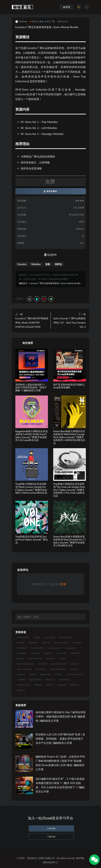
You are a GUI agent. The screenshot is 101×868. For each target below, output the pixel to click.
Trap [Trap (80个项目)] (32, 674)
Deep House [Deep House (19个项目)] (65, 637)
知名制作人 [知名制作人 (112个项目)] (23, 685)
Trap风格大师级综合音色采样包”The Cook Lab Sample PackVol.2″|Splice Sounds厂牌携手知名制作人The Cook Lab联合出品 (69, 490)
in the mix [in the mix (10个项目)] (61, 653)
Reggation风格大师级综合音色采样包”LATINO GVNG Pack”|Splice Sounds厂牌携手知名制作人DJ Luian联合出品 (32, 436)
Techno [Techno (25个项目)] (74, 669)
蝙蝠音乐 (23, 283)
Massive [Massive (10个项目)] (50, 658)
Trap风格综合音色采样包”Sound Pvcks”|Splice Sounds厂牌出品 (32, 539)
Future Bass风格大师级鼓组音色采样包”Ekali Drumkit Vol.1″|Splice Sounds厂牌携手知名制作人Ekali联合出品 (69, 541)
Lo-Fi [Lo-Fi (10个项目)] (20, 658)
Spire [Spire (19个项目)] (74, 664)
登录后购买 (50, 191)
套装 (48, 264)
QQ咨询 (50, 255)
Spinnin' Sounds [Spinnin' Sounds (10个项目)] (59, 664)
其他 (33, 21)
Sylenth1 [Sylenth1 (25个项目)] (41, 669)
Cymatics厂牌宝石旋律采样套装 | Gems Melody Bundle (55, 283)
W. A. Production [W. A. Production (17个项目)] (74, 674)
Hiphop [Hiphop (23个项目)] (35, 653)
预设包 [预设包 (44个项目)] (21, 690)
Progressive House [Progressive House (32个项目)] (26, 664)
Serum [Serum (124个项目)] (43, 664)
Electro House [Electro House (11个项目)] (62, 643)
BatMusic (22, 22)
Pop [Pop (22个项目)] (62, 658)
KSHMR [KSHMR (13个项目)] (75, 653)
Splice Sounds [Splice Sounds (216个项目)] (24, 669)
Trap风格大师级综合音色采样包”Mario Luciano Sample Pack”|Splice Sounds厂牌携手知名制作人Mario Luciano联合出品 (31, 488)
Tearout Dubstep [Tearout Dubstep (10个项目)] (58, 669)
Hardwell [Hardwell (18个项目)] (70, 648)
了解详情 (51, 837)
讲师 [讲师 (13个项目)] (50, 685)
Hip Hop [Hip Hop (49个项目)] (22, 653)
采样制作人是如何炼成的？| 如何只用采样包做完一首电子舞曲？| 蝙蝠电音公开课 (31, 388)
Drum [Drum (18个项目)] (21, 643)
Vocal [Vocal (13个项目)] (58, 674)
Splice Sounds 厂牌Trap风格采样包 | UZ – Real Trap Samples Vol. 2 (70, 323)
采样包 (58, 264)
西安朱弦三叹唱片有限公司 (41, 858)
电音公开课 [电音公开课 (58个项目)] (35, 680)
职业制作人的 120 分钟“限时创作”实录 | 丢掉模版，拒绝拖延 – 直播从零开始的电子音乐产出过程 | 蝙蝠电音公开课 (60, 739)
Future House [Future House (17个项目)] (54, 648)
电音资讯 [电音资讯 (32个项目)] (65, 680)
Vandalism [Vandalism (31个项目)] (45, 674)
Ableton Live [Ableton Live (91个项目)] (23, 637)
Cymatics (22, 264)
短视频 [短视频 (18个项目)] (38, 685)
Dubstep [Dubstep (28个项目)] (33, 643)
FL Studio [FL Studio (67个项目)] (22, 648)
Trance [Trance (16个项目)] (21, 674)
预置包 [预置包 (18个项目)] (75, 685)
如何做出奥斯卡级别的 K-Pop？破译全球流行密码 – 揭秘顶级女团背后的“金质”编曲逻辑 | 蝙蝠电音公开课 (61, 716)
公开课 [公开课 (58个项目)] (21, 680)
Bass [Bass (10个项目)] (37, 637)
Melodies (36, 264)
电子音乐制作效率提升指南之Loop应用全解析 (69, 386)
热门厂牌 (50, 21)
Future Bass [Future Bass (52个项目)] (37, 648)
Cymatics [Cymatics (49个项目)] (50, 637)
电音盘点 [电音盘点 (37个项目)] (50, 680)
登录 (63, 584)
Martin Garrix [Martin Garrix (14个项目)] (35, 658)
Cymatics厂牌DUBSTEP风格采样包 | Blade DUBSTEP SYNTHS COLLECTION (32, 323)
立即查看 (51, 828)
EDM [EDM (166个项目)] (46, 643)
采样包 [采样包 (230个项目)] (62, 685)
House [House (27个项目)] (48, 653)
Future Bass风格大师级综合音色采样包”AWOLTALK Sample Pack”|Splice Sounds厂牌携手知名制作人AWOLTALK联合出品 (69, 437)
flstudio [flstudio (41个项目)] (77, 643)
